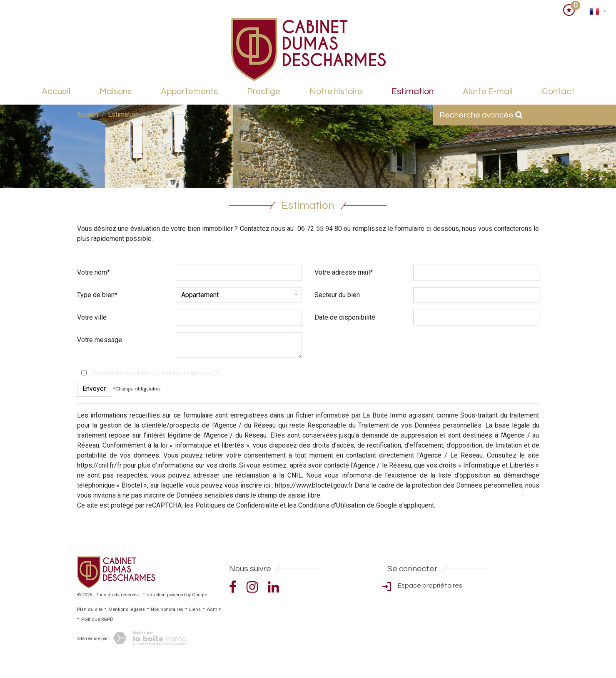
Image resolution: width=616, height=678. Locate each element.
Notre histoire (336, 91)
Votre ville (92, 317)
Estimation (413, 91)
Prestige (264, 91)
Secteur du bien (337, 295)
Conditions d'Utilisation (332, 505)
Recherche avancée (481, 115)
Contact (558, 91)
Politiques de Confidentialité (237, 505)
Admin (214, 609)
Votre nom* (94, 272)
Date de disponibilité (345, 317)
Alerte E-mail (488, 91)
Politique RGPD (97, 619)
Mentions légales (127, 609)
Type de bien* (97, 295)
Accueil (56, 91)
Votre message (100, 340)
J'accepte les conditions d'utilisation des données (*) (155, 373)
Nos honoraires (167, 609)
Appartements (189, 91)
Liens (195, 609)
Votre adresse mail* (344, 272)
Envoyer (94, 389)
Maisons (116, 91)
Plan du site (90, 609)
